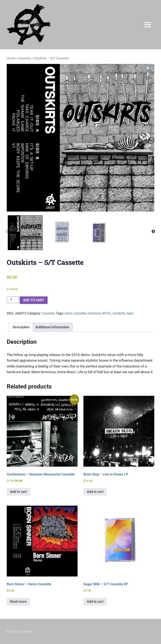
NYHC (106, 313)
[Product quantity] (13, 300)
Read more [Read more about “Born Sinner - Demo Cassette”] (18, 602)
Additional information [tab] (52, 327)
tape (130, 313)
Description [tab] (21, 327)
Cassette (25, 58)
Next (153, 232)
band (69, 313)
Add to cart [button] (18, 492)
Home (11, 58)
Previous (7, 232)
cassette (80, 313)
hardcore (94, 313)
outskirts (119, 313)
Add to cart (34, 300)
